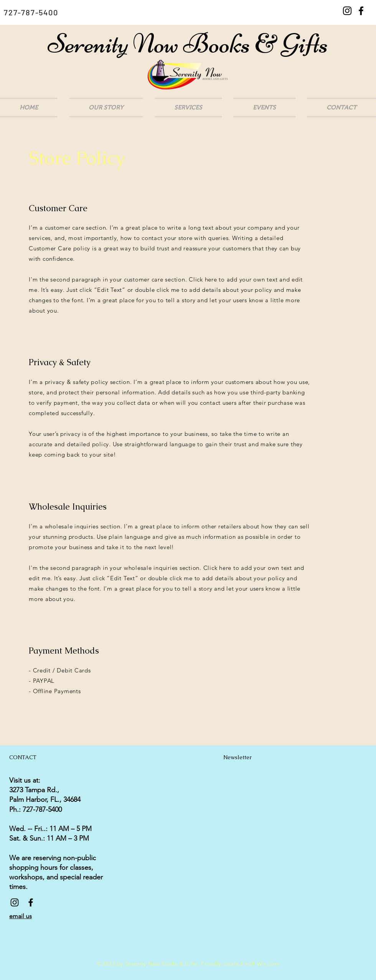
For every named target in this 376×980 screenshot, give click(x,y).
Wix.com (268, 964)
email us (21, 916)
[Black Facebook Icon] (361, 11)
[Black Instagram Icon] (347, 11)
